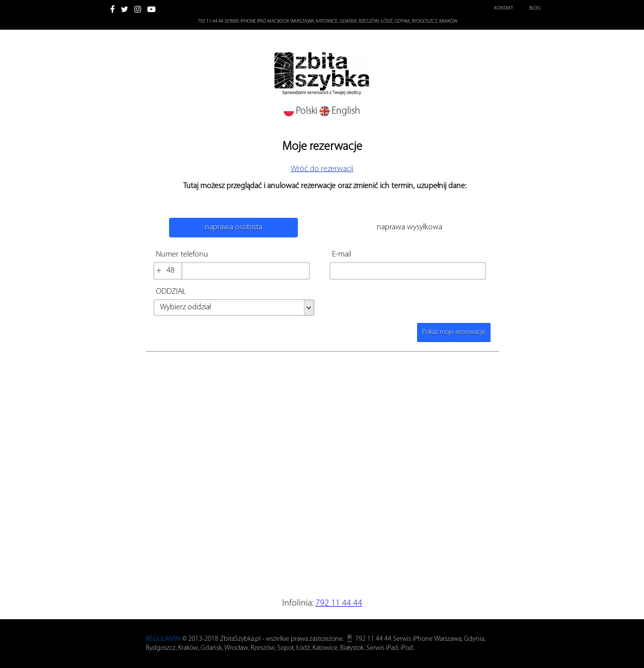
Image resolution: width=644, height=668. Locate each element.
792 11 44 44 (339, 603)
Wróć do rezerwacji (322, 169)
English (340, 111)
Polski (302, 111)
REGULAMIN (163, 639)
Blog (535, 8)
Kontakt (504, 8)
